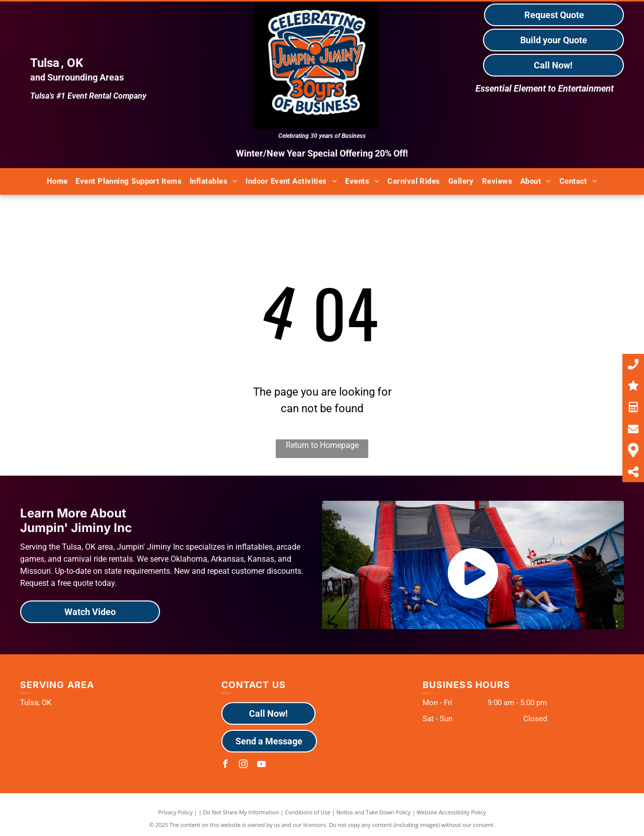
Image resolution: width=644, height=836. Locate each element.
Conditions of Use (308, 812)
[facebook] (225, 765)
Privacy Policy (175, 812)
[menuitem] (57, 181)
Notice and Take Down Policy (374, 812)
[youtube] (262, 765)
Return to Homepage (322, 445)
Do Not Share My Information (241, 812)
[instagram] (244, 765)
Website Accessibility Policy (451, 812)
